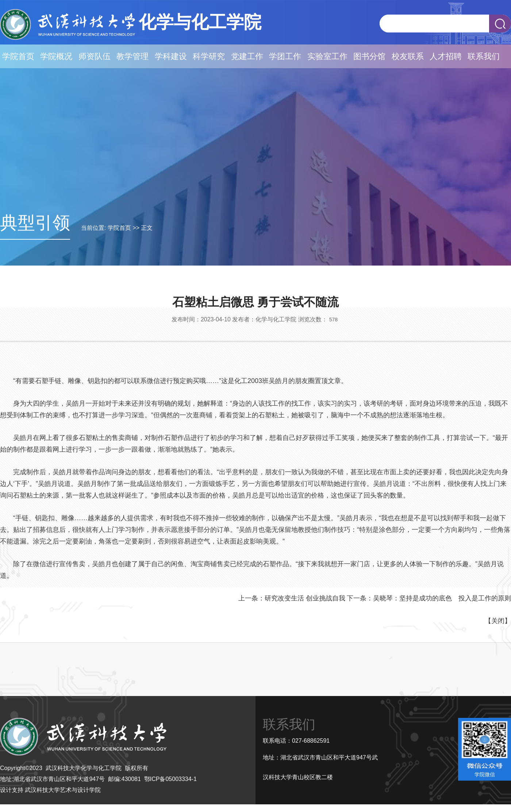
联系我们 (484, 56)
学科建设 (171, 56)
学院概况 (56, 56)
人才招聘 (446, 56)
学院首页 (18, 56)
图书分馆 (369, 56)
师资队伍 (95, 56)
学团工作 (285, 56)
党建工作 (247, 56)
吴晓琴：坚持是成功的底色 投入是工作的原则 (442, 598)
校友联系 (408, 56)
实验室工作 (327, 56)
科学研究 (209, 56)
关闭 (498, 621)
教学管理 (132, 56)
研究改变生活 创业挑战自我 (305, 598)
